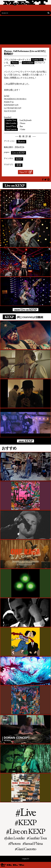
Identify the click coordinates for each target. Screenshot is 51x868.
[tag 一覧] (21, 865)
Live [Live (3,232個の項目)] (28, 812)
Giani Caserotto (11, 129)
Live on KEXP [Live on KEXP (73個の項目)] (27, 831)
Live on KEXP (28, 63)
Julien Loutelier (11, 123)
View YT (25, 172)
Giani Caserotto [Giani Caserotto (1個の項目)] (26, 849)
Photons (15, 63)
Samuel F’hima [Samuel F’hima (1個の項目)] (33, 843)
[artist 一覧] (3, 865)
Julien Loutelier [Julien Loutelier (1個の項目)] (15, 838)
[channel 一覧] (9, 865)
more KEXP (26, 441)
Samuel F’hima (11, 126)
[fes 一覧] (15, 865)
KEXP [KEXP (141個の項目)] (27, 822)
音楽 (19, 165)
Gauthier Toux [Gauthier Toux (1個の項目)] (37, 838)
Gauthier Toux (37, 60)
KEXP (19, 159)
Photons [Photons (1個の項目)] (15, 843)
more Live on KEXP (26, 310)
